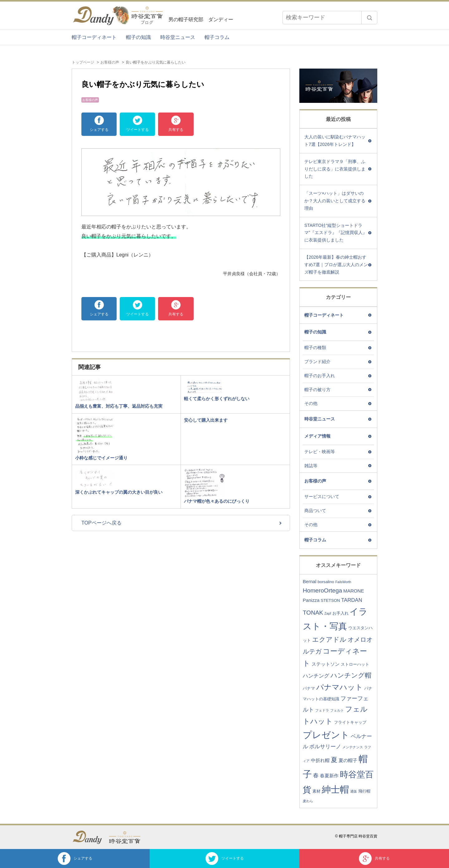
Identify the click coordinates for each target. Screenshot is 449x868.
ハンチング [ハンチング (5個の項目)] (316, 676)
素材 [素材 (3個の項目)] (316, 791)
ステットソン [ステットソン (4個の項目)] (326, 664)
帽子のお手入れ (320, 376)
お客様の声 (110, 62)
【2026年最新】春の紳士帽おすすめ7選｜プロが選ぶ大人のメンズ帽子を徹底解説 (336, 265)
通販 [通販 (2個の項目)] (354, 791)
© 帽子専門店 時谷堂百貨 (356, 836)
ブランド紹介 (317, 362)
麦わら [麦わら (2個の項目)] (308, 801)
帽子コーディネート (94, 37)
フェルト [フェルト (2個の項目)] (337, 710)
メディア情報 (317, 436)
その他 (311, 403)
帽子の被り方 (317, 390)
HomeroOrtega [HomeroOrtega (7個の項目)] (322, 590)
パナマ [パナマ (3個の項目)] (309, 688)
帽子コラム (217, 37)
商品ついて (315, 511)
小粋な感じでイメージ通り (101, 458)
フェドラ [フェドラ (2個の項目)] (322, 710)
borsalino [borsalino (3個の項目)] (326, 582)
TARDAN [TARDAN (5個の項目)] (352, 600)
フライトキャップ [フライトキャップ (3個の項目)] (350, 722)
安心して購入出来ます (206, 420)
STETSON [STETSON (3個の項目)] (331, 600)
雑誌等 (311, 466)
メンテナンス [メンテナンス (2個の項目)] (353, 747)
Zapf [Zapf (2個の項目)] (328, 613)
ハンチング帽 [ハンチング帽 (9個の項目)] (351, 675)
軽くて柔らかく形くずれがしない (217, 399)
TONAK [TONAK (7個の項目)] (313, 613)
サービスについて (322, 496)
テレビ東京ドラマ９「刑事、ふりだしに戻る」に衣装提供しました (335, 169)
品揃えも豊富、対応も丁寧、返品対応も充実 (119, 406)
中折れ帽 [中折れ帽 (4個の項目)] (320, 760)
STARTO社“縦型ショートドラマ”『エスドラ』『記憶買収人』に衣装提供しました (336, 233)
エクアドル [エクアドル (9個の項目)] (329, 639)
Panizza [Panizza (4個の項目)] (311, 600)
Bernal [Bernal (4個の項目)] (310, 581)
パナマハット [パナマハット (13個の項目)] (340, 687)
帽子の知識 (138, 37)
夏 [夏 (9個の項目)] (334, 760)
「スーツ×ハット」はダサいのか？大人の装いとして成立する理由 (335, 201)
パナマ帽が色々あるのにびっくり (217, 501)
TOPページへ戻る (101, 523)
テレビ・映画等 (320, 452)
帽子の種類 (315, 348)
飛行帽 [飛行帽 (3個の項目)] (364, 791)
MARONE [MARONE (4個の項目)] (354, 591)
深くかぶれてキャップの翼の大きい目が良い (119, 492)
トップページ (83, 62)
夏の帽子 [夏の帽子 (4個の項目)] (348, 760)
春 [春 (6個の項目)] (316, 775)
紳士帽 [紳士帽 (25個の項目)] (335, 789)
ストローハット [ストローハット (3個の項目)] (355, 664)
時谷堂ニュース (178, 37)
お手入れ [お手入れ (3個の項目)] (340, 613)
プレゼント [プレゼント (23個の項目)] (326, 735)
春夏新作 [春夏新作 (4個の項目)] (329, 776)
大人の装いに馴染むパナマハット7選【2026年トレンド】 (335, 141)
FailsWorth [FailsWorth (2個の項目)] (343, 582)
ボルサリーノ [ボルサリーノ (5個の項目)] (325, 747)
